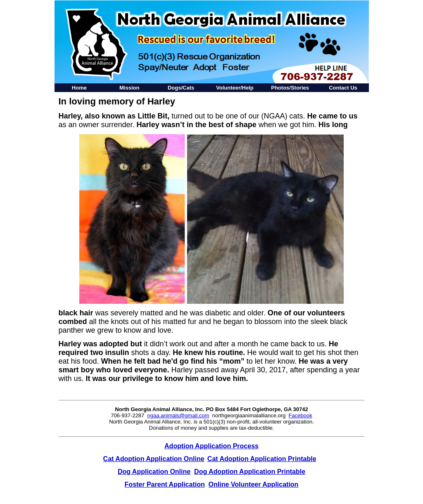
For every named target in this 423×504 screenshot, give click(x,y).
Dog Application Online (154, 472)
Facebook (301, 415)
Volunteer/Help (235, 88)
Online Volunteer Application (254, 484)
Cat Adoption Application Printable (262, 459)
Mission (129, 88)
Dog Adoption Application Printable (250, 472)
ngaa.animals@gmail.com (178, 415)
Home (79, 88)
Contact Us (343, 88)
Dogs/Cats (181, 88)
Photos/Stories (290, 88)
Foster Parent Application (165, 484)
